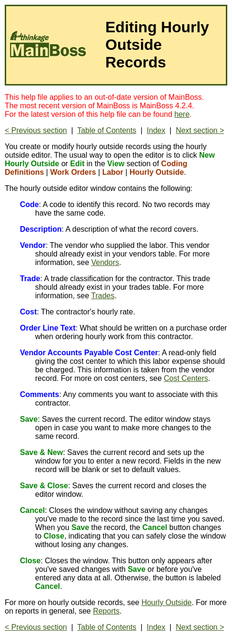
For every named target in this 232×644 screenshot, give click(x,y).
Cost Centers (186, 378)
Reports (106, 611)
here (182, 114)
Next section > (200, 130)
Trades (103, 296)
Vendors (105, 262)
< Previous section (36, 130)
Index (156, 130)
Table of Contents (107, 130)
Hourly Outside (167, 602)
